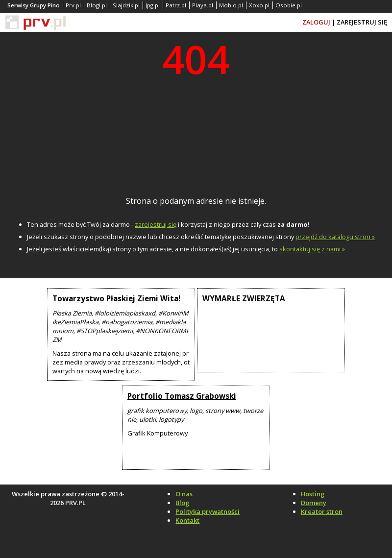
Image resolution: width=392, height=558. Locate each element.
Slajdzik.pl (126, 5)
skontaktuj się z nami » (312, 249)
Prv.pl (73, 5)
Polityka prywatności (208, 511)
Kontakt (187, 520)
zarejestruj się (156, 224)
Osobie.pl (289, 5)
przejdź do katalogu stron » (335, 237)
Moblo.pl (231, 5)
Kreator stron (322, 511)
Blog (182, 503)
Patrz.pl (176, 5)
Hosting (313, 494)
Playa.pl (203, 5)
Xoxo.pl (259, 5)
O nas (184, 494)
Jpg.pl (153, 5)
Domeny (314, 503)
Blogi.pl (97, 5)
